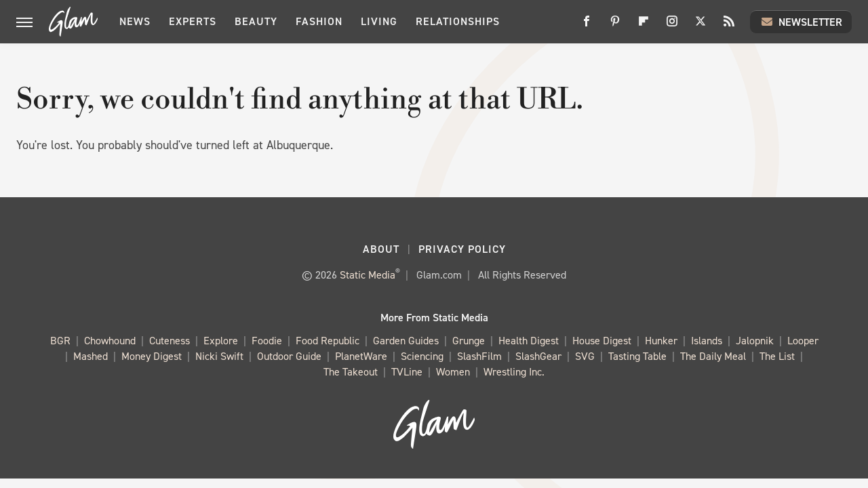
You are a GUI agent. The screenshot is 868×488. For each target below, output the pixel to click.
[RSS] (729, 26)
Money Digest (152, 357)
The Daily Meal (713, 357)
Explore (221, 341)
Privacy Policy (462, 249)
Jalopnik (755, 341)
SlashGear (538, 357)
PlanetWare (361, 357)
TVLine (407, 372)
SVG (585, 357)
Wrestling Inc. (514, 372)
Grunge (469, 341)
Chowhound (110, 341)
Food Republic (328, 341)
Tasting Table (637, 357)
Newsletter (801, 22)
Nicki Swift (219, 357)
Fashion (319, 21)
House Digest (602, 341)
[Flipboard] (644, 26)
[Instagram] (672, 26)
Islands (707, 341)
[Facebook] (587, 26)
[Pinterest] (615, 26)
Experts (193, 21)
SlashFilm (479, 357)
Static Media (368, 275)
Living (379, 21)
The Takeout (351, 372)
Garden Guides (406, 341)
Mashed (91, 357)
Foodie (267, 341)
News (135, 21)
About (381, 249)
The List (777, 357)
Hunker (661, 341)
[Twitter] (701, 26)
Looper (803, 341)
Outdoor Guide (289, 357)
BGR (60, 341)
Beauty (256, 21)
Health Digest (529, 341)
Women (453, 372)
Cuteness (170, 341)
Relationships (458, 21)
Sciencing (422, 357)
